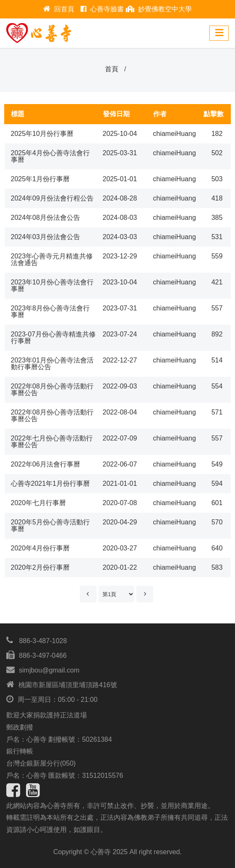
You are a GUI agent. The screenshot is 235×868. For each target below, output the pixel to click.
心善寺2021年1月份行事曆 (51, 484)
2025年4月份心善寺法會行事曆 (51, 156)
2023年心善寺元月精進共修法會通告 (52, 259)
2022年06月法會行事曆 (46, 464)
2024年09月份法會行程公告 (52, 198)
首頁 (112, 69)
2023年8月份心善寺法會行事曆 (51, 311)
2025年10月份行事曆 (42, 134)
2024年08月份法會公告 (46, 218)
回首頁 (59, 9)
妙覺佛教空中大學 (159, 9)
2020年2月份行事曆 (40, 567)
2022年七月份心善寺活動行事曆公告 (52, 442)
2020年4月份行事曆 (40, 548)
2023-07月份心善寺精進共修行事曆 (54, 338)
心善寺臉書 (102, 9)
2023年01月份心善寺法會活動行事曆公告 (52, 364)
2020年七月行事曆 (39, 503)
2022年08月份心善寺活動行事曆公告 (52, 390)
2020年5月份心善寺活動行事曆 (51, 525)
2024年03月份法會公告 (46, 237)
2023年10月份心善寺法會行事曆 (52, 285)
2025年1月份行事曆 (40, 179)
